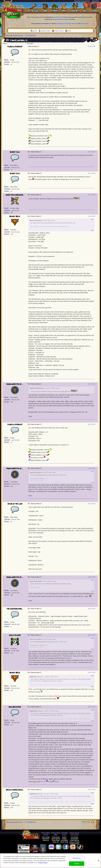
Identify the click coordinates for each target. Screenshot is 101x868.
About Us (46, 840)
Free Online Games (46, 834)
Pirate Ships (56, 840)
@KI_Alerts (84, 24)
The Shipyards (30, 35)
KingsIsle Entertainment (82, 1)
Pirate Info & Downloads (75, 834)
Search (35, 31)
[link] (52, 848)
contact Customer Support (61, 19)
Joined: (7, 62)
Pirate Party (64, 842)
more (92, 219)
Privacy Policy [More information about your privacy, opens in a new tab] (43, 863)
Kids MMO (64, 840)
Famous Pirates (75, 842)
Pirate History (75, 840)
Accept (77, 864)
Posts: (7, 64)
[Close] (99, 861)
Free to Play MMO (56, 834)
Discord (58, 17)
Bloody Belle (15, 216)
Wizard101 (95, 1)
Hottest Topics (59, 31)
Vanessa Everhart (15, 47)
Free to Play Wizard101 (46, 838)
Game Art (56, 842)
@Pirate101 (60, 24)
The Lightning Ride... (15, 609)
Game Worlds (56, 839)
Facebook (68, 24)
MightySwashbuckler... (15, 195)
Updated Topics (46, 31)
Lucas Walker (15, 635)
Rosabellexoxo (15, 707)
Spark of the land (15, 504)
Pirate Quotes (75, 844)
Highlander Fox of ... (15, 384)
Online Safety (64, 838)
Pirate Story (56, 837)
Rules (69, 31)
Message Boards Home (15, 35)
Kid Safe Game (64, 834)
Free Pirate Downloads (75, 838)
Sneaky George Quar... (15, 790)
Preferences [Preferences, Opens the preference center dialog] (77, 858)
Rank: (7, 60)
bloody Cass (15, 152)
